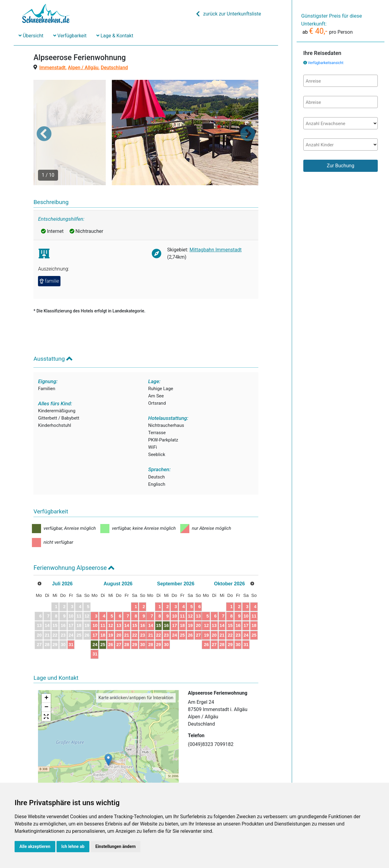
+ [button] (46, 669)
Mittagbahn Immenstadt (215, 221)
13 (147, 597)
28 (157, 616)
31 (83, 616)
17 (118, 606)
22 (167, 606)
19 (137, 606)
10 (118, 597)
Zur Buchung (340, 166)
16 (177, 597)
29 (167, 616)
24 (118, 616)
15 (167, 597)
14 (157, 597)
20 (147, 606)
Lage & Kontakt (115, 36)
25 (127, 616)
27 (147, 616)
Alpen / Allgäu (83, 68)
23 (177, 606)
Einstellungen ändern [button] (116, 846)
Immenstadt (52, 68)
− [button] (46, 679)
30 (177, 616)
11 (127, 597)
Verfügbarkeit (70, 36)
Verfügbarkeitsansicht (326, 63)
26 (137, 616)
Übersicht (31, 36)
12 (137, 597)
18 (127, 606)
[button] (44, 119)
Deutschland (114, 68)
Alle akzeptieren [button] (35, 846)
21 (157, 606)
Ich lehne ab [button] (73, 846)
